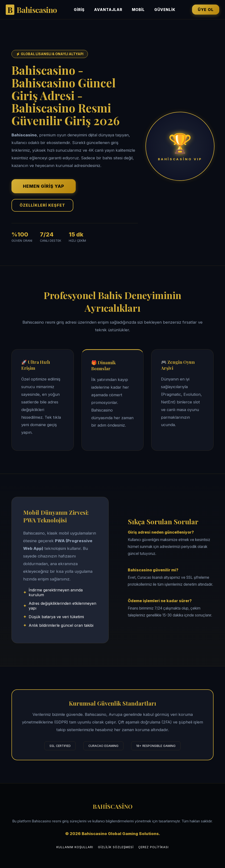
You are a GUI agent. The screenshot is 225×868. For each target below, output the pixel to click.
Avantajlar (108, 10)
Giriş (79, 10)
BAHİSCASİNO (113, 806)
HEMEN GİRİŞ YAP (44, 186)
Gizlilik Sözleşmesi (116, 847)
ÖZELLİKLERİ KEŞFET (42, 205)
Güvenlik (165, 10)
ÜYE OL (206, 10)
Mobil (138, 10)
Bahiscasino (31, 10)
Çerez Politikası (153, 847)
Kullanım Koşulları (75, 847)
